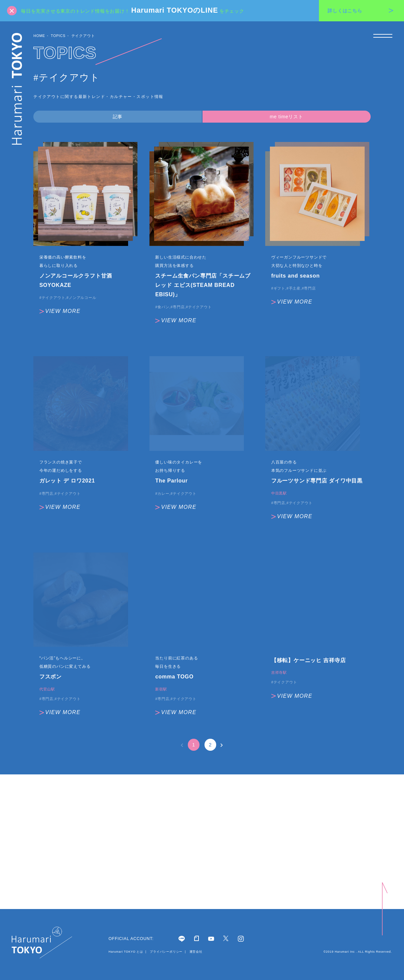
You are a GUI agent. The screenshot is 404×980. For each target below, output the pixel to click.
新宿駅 (161, 689)
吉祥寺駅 (279, 673)
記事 (118, 117)
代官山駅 (47, 689)
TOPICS (58, 36)
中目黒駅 (279, 493)
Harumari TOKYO (17, 89)
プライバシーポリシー (166, 952)
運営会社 (195, 952)
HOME (39, 36)
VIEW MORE (60, 311)
